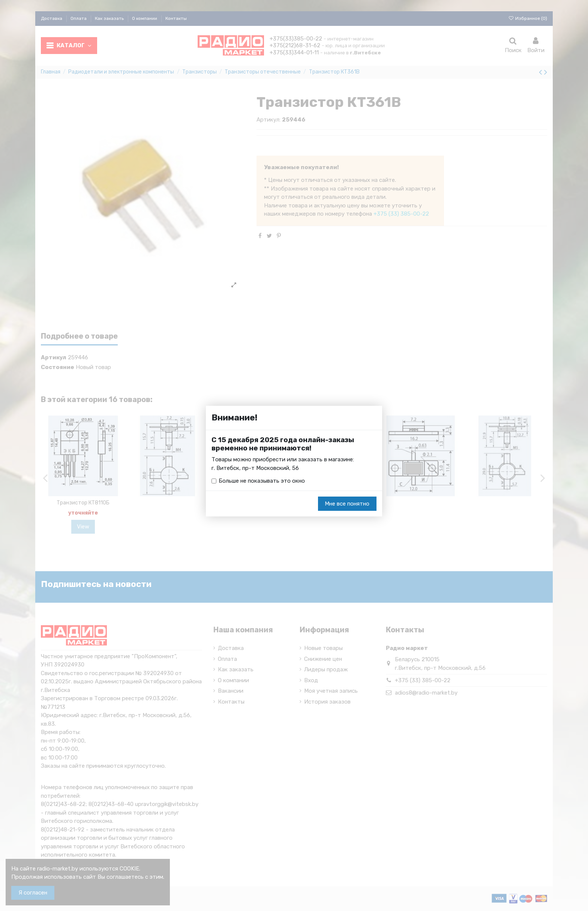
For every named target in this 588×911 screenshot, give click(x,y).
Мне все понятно (347, 504)
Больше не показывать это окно (262, 481)
